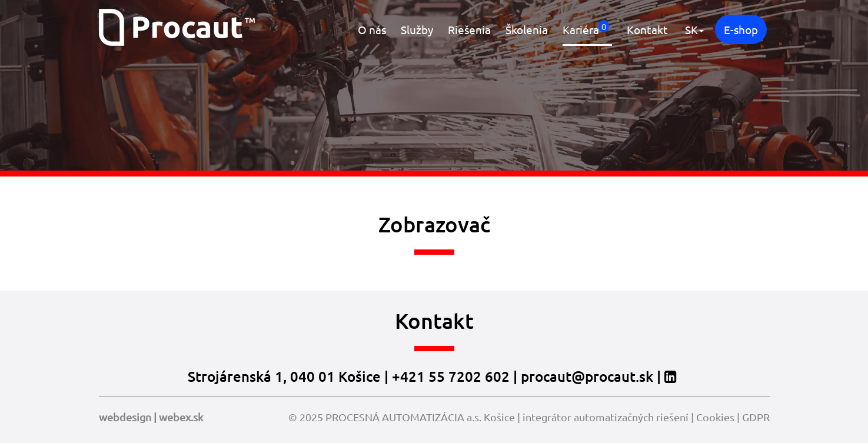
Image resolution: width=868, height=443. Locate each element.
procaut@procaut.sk (587, 376)
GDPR (756, 417)
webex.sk (181, 417)
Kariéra (586, 28)
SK (694, 29)
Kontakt (647, 29)
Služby (417, 29)
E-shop (741, 29)
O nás (372, 29)
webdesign (125, 417)
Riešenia (469, 29)
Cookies (715, 417)
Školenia (527, 29)
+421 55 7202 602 (451, 376)
